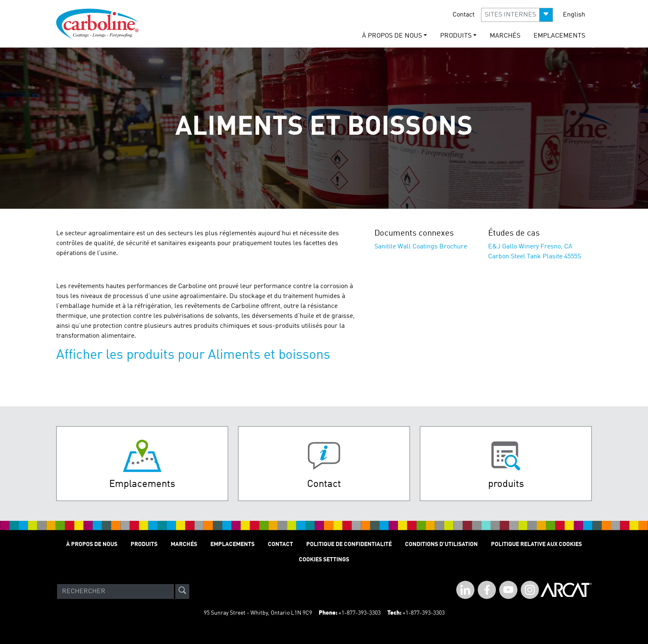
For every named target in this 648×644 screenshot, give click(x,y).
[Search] (116, 592)
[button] (517, 15)
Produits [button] (456, 36)
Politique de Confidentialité (349, 544)
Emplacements (559, 36)
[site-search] (182, 592)
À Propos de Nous (92, 544)
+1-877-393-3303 (360, 613)
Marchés (505, 36)
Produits (144, 544)
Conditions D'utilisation (441, 544)
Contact (463, 15)
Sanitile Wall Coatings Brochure (421, 247)
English (574, 15)
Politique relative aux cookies (536, 544)
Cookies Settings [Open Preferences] (324, 560)
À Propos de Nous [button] (392, 36)
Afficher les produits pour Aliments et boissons (193, 355)
